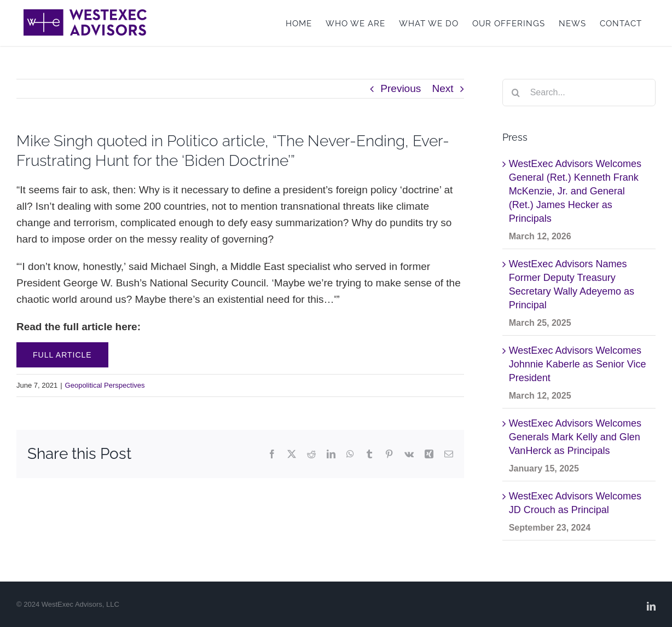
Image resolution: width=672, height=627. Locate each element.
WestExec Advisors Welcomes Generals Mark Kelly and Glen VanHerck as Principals (575, 437)
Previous (401, 88)
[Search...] (579, 93)
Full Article (62, 355)
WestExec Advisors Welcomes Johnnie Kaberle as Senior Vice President (578, 364)
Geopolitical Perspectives (105, 385)
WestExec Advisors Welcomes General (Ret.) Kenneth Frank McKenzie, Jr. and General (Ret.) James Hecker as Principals (575, 191)
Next (443, 88)
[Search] (516, 93)
